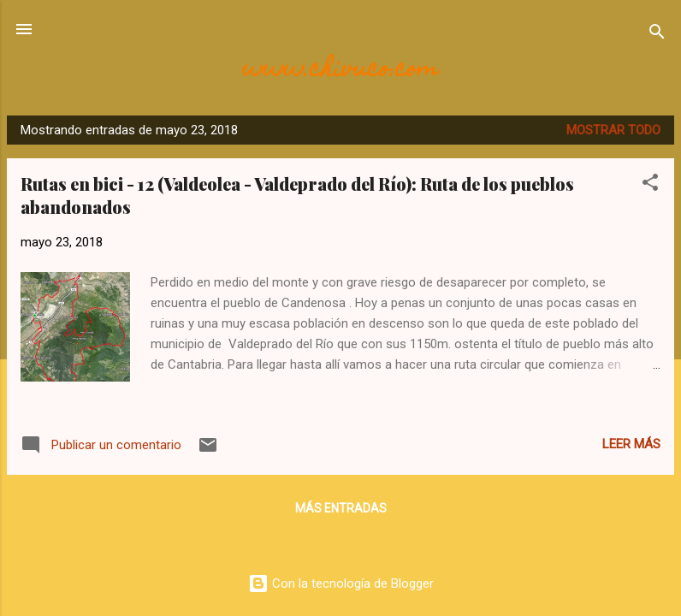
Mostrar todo (613, 130)
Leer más (631, 444)
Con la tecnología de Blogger (341, 583)
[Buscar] (657, 35)
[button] (650, 185)
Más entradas (341, 508)
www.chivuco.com (340, 71)
